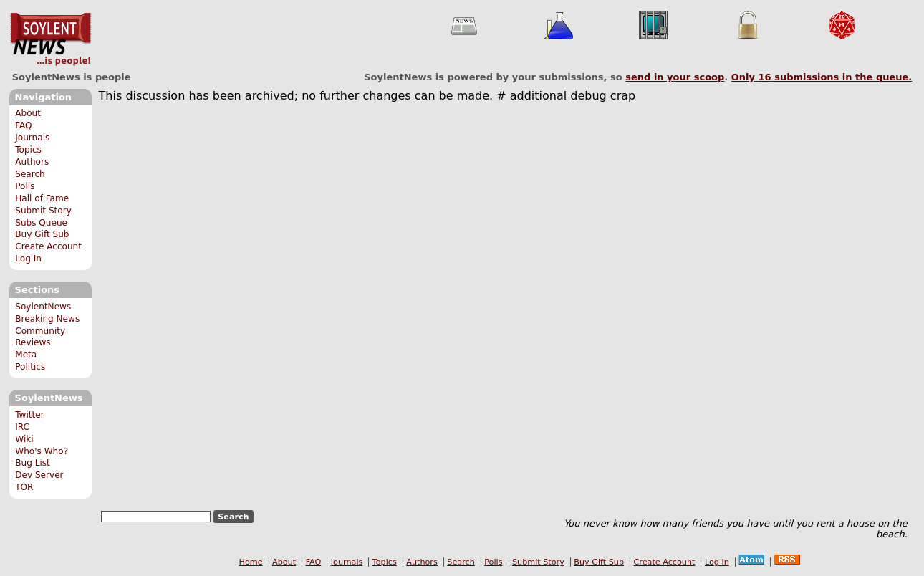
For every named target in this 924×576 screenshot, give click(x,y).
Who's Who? (42, 451)
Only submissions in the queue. (822, 77)
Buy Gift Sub (42, 234)
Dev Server (39, 475)
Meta (26, 355)
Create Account (48, 246)
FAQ (23, 125)
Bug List (33, 463)
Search (30, 174)
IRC (22, 427)
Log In (28, 259)
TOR (24, 487)
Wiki (24, 439)
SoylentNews (50, 39)
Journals (32, 138)
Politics (30, 367)
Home (251, 562)
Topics (28, 150)
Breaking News (47, 319)
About (28, 113)
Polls (25, 186)
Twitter (29, 415)
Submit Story (43, 211)
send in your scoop (675, 77)
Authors (32, 162)
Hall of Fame (42, 198)
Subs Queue (41, 223)
